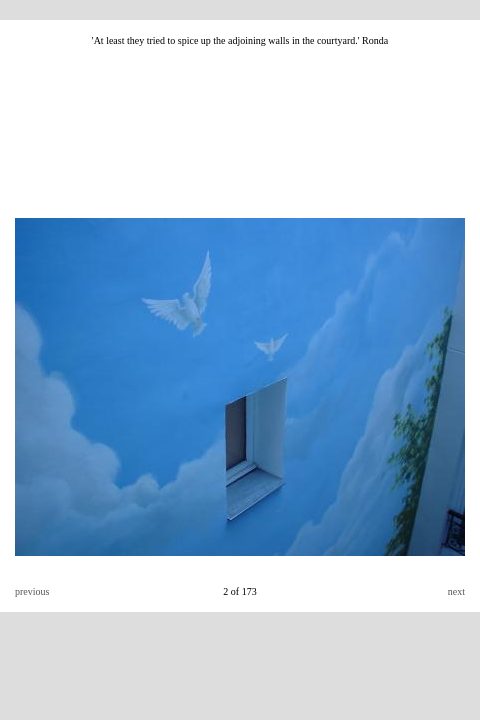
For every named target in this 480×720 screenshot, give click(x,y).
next (456, 591)
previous (32, 591)
